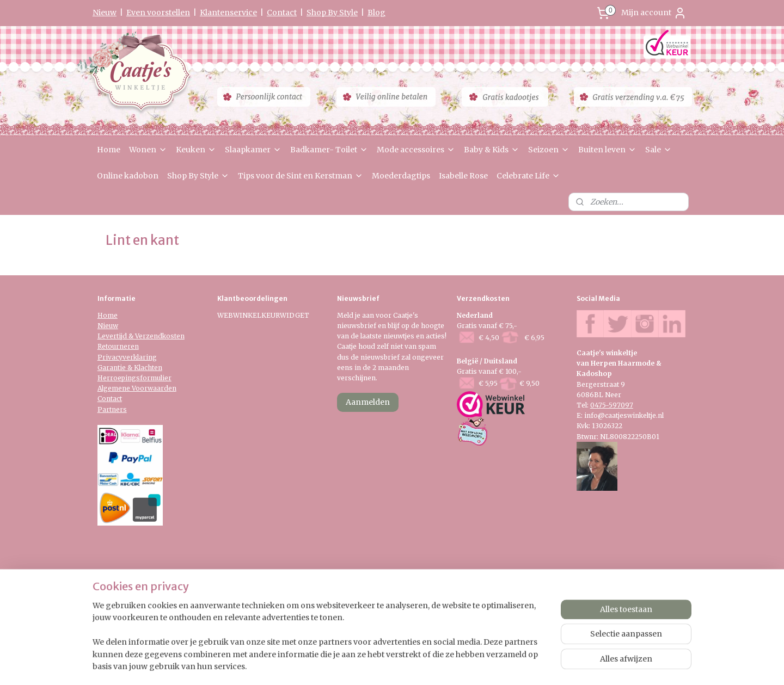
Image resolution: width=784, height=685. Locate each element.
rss (382, 615)
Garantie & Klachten (130, 368)
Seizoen (549, 150)
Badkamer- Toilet (329, 150)
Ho (102, 315)
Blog (376, 13)
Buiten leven (607, 150)
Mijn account (654, 13)
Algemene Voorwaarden (137, 388)
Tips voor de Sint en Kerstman (301, 176)
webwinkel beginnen (424, 615)
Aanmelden (368, 402)
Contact (282, 13)
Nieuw (105, 13)
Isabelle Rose (463, 176)
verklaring (140, 357)
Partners (112, 409)
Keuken (196, 150)
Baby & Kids (492, 150)
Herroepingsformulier (134, 378)
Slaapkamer (253, 150)
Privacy (110, 357)
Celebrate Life (528, 176)
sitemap (359, 615)
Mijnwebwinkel (521, 615)
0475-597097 (612, 405)
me (112, 315)
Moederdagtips (401, 176)
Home (109, 150)
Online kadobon (128, 176)
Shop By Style (332, 13)
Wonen (148, 150)
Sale (659, 150)
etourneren (120, 346)
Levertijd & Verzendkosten (141, 336)
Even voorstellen (158, 13)
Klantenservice (228, 13)
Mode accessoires (416, 150)
